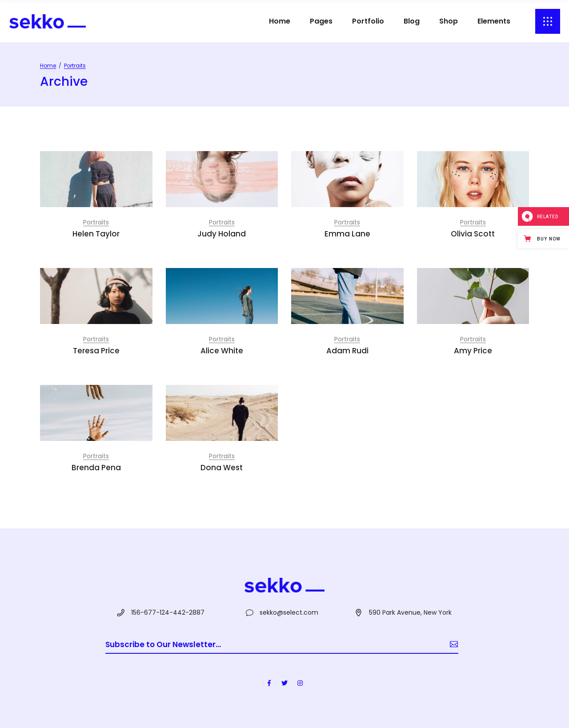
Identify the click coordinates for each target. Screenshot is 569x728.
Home (48, 66)
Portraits (96, 222)
